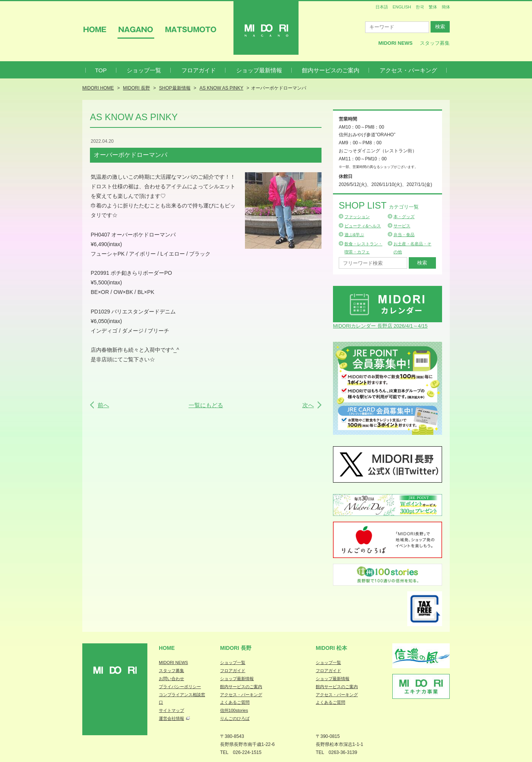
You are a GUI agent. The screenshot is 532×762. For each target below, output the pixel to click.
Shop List (379, 205)
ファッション (357, 217)
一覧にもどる (206, 405)
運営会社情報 (171, 718)
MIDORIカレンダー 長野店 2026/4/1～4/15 (380, 326)
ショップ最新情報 (259, 70)
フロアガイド (199, 70)
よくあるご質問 (235, 702)
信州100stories (234, 710)
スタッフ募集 (435, 43)
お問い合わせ (171, 679)
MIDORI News (395, 43)
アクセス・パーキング (408, 70)
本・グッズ (404, 217)
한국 (420, 7)
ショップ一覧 (144, 70)
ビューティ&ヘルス (363, 226)
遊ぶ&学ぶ (354, 235)
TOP (101, 70)
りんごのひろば (235, 718)
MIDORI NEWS (173, 662)
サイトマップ (171, 710)
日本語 (382, 7)
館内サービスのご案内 (331, 70)
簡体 (446, 7)
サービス (402, 226)
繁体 (433, 7)
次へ (308, 405)
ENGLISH (402, 7)
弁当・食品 (404, 235)
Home (167, 648)
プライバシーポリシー (180, 687)
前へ (103, 405)
